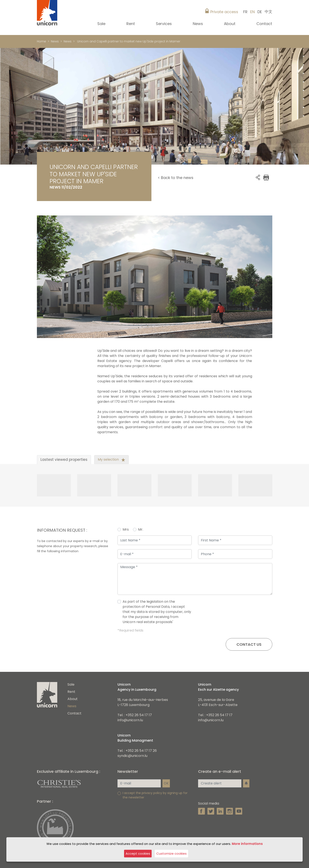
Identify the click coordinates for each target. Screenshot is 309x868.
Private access (224, 12)
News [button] (198, 24)
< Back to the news (176, 178)
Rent (71, 692)
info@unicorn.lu (130, 720)
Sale (71, 684)
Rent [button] (131, 24)
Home (41, 41)
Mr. (141, 529)
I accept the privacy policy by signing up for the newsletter (155, 795)
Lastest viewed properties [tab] (64, 460)
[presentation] (240, 614)
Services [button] (164, 24)
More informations (247, 844)
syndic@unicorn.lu (132, 756)
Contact (264, 24)
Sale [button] (102, 24)
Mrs (126, 529)
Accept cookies (138, 853)
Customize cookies (171, 853)
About (73, 699)
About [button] (230, 24)
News (55, 41)
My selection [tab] (111, 459)
